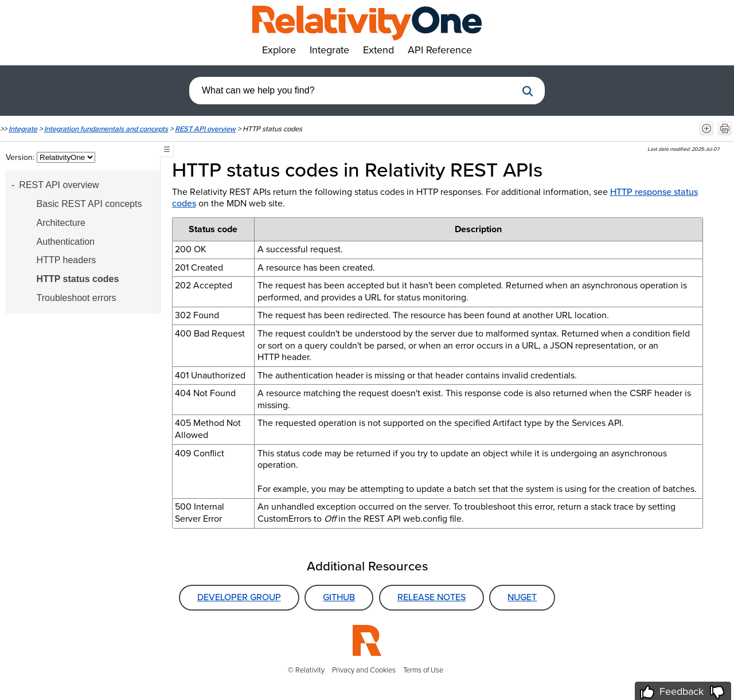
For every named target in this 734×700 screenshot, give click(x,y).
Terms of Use (423, 670)
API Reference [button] (440, 50)
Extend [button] (378, 50)
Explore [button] (279, 50)
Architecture (61, 223)
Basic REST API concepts (89, 204)
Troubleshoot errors (77, 298)
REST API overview (205, 129)
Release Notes (432, 597)
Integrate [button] (329, 50)
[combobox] (353, 91)
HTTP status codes (78, 279)
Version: (21, 157)
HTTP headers (67, 260)
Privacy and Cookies (364, 670)
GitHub (339, 597)
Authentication (66, 242)
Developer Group (239, 597)
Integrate (23, 129)
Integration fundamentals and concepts (106, 129)
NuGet (522, 597)
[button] (528, 91)
